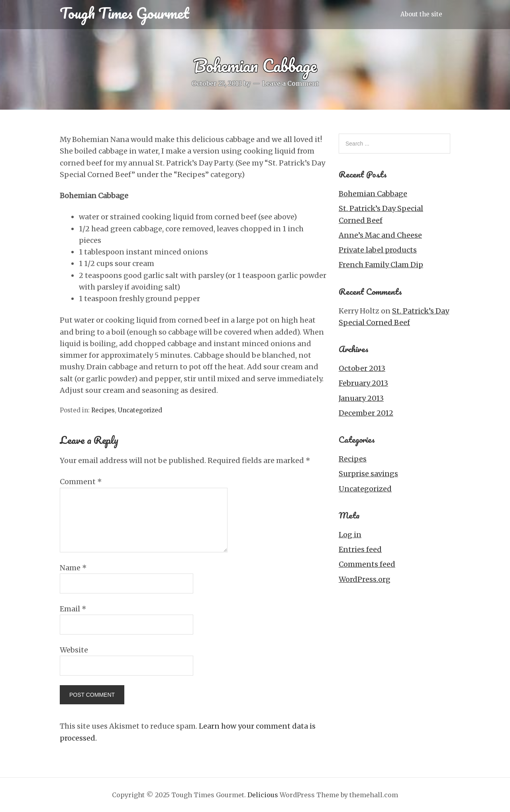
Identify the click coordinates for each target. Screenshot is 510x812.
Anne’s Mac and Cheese (380, 235)
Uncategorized (140, 410)
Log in (350, 535)
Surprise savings (368, 474)
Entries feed (360, 549)
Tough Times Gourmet (125, 13)
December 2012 (366, 413)
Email (73, 609)
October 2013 (362, 368)
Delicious (263, 795)
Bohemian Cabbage (373, 194)
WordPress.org (365, 579)
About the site (421, 14)
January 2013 (361, 398)
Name (73, 568)
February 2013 (363, 383)
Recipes (103, 410)
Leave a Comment (290, 83)
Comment (81, 482)
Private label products (378, 250)
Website (74, 650)
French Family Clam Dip (381, 265)
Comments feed (367, 564)
